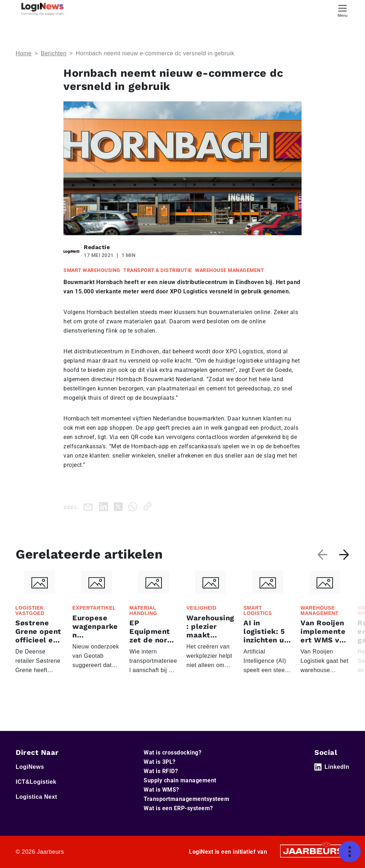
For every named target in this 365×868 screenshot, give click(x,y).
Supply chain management (180, 780)
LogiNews (30, 767)
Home (24, 53)
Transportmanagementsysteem (186, 799)
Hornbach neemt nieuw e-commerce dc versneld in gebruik (155, 53)
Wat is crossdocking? (173, 753)
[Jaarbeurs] (314, 850)
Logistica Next (36, 797)
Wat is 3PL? (160, 762)
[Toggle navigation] (343, 10)
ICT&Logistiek (36, 782)
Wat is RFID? (161, 771)
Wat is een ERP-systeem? (178, 808)
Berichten (54, 53)
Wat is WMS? (161, 790)
